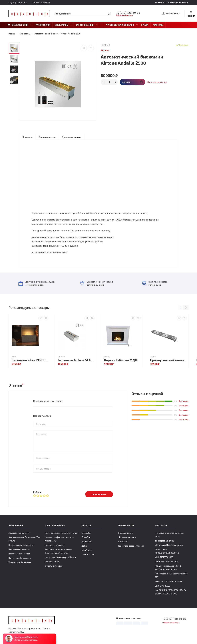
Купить (132, 82)
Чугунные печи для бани (120, 25)
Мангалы (158, 25)
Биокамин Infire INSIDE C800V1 (30, 360)
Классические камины (55, 545)
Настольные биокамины (20, 558)
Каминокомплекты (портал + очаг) (62, 533)
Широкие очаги (52, 562)
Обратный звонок (41, 3)
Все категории (18, 25)
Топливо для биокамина (20, 562)
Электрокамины (85, 25)
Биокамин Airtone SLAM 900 (76, 360)
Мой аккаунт (170, 13)
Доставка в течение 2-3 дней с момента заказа (37, 283)
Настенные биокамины (19, 554)
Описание (27, 137)
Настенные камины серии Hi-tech (60, 557)
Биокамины (62, 25)
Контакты (160, 3)
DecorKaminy (88, 554)
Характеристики (47, 137)
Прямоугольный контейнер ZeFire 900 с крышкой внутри (169, 360)
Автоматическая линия (19, 533)
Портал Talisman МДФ (121, 360)
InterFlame (87, 550)
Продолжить (99, 494)
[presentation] (57, 482)
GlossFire (86, 537)
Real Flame (87, 542)
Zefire (85, 546)
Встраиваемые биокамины (21, 545)
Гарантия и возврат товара (131, 546)
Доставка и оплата (178, 3)
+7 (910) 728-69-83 (18, 3)
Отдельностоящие (54, 566)
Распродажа (43, 25)
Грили (145, 25)
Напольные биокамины (19, 549)
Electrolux (86, 533)
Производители (126, 533)
